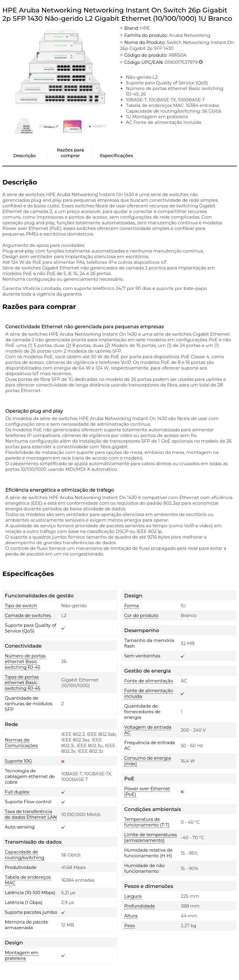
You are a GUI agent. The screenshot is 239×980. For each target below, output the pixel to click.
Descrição (25, 156)
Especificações (117, 156)
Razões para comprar (70, 153)
